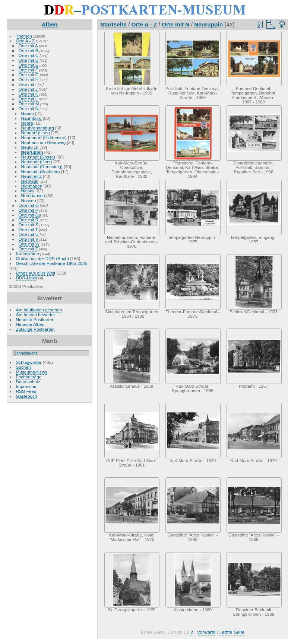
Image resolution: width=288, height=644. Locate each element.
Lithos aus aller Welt (36, 273)
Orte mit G (29, 75)
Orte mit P (29, 210)
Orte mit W (29, 244)
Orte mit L (28, 99)
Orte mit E (29, 65)
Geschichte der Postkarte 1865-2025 (52, 263)
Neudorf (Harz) (36, 133)
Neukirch (30, 147)
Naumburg (31, 118)
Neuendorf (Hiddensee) (44, 137)
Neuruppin (32, 152)
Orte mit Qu (30, 215)
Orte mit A (28, 46)
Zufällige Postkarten (35, 329)
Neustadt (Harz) (37, 162)
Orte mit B (29, 50)
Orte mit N (29, 108)
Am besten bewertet (36, 315)
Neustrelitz (32, 176)
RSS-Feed (26, 391)
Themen (24, 36)
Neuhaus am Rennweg (44, 142)
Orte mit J (28, 89)
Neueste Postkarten (35, 319)
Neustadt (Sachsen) (41, 171)
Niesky (28, 191)
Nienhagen (32, 186)
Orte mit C (29, 55)
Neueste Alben (30, 324)
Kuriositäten (28, 254)
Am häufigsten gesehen (39, 310)
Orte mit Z (28, 249)
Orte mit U (29, 234)
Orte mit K (29, 94)
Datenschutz (28, 382)
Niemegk (30, 181)
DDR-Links (27, 278)
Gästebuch (27, 396)
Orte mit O (29, 205)
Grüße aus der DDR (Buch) (43, 258)
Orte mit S (29, 225)
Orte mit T (28, 229)
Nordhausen (33, 196)
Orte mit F (28, 70)
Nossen (29, 200)
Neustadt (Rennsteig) (42, 166)
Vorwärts (206, 632)
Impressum (27, 386)
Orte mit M (29, 104)
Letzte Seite (232, 632)
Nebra (27, 123)
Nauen (28, 113)
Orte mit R (29, 220)
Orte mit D (29, 60)
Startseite (114, 24)
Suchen (23, 367)
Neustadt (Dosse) (38, 157)
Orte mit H (29, 79)
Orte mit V (29, 239)
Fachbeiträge (29, 377)
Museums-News (32, 372)
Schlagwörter (29, 362)
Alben (50, 24)
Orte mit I (28, 84)
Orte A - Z (25, 41)
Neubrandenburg (38, 128)
